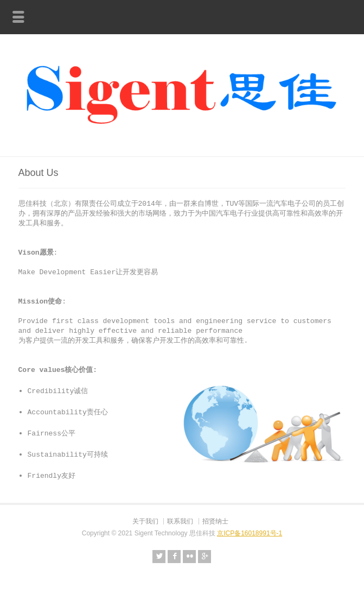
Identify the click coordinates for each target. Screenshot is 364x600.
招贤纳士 (215, 516)
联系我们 (180, 516)
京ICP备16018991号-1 (250, 528)
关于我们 (145, 516)
